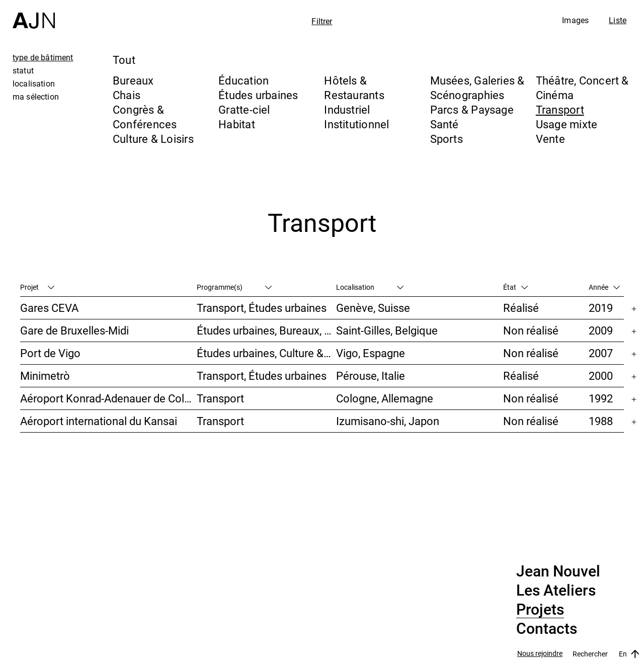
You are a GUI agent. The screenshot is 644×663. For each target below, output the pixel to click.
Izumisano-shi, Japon (388, 421)
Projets (540, 610)
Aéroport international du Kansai (99, 421)
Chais (127, 95)
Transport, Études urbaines (262, 308)
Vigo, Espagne (371, 353)
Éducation (244, 80)
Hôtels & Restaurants (354, 88)
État (515, 287)
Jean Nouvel (558, 571)
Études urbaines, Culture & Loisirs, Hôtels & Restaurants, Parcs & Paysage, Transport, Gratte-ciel (266, 353)
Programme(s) (234, 287)
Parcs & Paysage (472, 109)
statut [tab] (23, 70)
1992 (601, 398)
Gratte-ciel (244, 109)
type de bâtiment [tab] (43, 57)
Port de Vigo (50, 353)
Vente (550, 139)
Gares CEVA (49, 308)
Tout (124, 60)
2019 (601, 308)
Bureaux (133, 80)
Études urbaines (258, 95)
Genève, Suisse (373, 308)
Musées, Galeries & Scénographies (477, 88)
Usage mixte (567, 124)
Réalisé (521, 308)
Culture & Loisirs (153, 139)
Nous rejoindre (540, 654)
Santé (445, 124)
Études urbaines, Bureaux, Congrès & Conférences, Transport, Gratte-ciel (266, 330)
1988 (601, 421)
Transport (560, 109)
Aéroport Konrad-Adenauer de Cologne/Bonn (108, 398)
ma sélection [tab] (36, 97)
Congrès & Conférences (145, 117)
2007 (601, 353)
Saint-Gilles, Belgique (387, 330)
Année (604, 287)
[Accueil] (34, 14)
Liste (618, 20)
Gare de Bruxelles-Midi (74, 330)
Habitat (237, 124)
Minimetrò (45, 376)
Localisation (370, 287)
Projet (37, 287)
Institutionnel (356, 124)
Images (575, 20)
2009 (601, 330)
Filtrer (322, 21)
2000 (601, 376)
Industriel (347, 109)
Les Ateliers (556, 591)
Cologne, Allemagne (385, 398)
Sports (447, 139)
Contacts (547, 629)
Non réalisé (531, 330)
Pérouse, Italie (371, 376)
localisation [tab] (34, 84)
